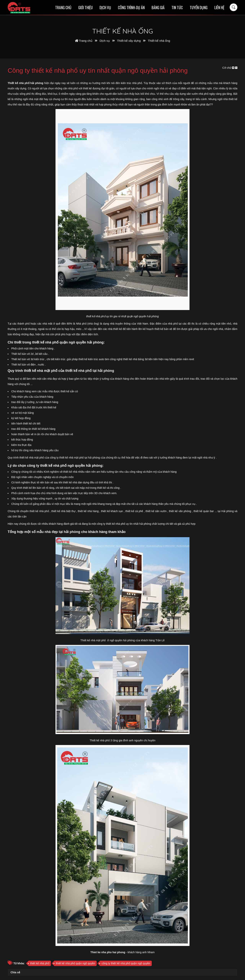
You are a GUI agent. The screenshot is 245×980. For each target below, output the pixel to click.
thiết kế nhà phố (40, 963)
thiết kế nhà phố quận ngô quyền (76, 963)
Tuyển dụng (199, 8)
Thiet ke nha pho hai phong (108, 952)
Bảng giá (158, 8)
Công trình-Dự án (131, 8)
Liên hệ (219, 8)
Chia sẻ (15, 972)
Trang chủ (63, 8)
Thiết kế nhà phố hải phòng (25, 83)
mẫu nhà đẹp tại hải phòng (58, 532)
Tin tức (177, 8)
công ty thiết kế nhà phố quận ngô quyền (126, 963)
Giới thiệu (85, 8)
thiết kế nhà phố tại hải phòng (90, 371)
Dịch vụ (105, 8)
